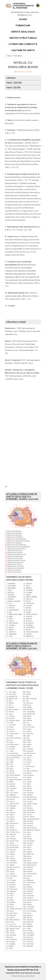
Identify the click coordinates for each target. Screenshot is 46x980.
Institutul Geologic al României (23, 976)
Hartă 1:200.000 (14, 83)
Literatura (11, 78)
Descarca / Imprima (23, 72)
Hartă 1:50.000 (13, 88)
